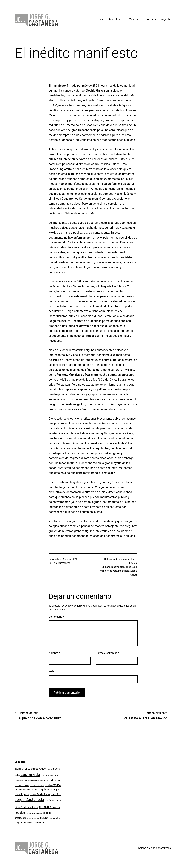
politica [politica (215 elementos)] (47, 813)
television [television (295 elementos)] (43, 818)
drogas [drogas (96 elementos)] (17, 785)
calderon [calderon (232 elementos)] (56, 769)
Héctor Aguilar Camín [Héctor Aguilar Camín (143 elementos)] (40, 794)
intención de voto (108, 571)
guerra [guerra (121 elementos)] (27, 794)
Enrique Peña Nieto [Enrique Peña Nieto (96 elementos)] (37, 785)
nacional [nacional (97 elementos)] (57, 807)
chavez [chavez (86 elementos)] (43, 775)
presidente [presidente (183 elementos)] (20, 818)
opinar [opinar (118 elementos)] (28, 813)
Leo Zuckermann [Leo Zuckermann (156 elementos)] (53, 800)
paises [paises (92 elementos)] (40, 813)
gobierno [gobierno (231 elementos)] (47, 790)
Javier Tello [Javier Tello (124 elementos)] (56, 794)
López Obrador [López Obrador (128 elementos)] (21, 807)
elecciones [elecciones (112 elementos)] (25, 785)
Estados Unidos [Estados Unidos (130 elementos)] (22, 790)
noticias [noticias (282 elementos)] (20, 813)
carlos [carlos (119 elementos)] (17, 775)
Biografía (166, 19)
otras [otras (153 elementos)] (34, 813)
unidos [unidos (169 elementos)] (23, 822)
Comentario (56, 617)
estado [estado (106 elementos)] (48, 785)
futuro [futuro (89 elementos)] (39, 790)
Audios (152, 19)
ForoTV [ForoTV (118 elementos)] (33, 790)
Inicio (101, 19)
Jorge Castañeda (62, 563)
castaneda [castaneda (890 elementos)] (30, 774)
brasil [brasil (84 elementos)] (49, 769)
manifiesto (124, 571)
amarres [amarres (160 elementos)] (26, 769)
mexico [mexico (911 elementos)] (46, 807)
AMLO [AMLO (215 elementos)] (43, 769)
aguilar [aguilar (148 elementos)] (18, 769)
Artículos (114, 19)
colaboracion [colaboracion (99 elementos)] (20, 781)
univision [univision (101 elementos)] (31, 823)
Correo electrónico (107, 653)
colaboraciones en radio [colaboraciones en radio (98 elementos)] (34, 781)
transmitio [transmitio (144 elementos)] (55, 818)
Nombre (54, 653)
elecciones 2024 (128, 567)
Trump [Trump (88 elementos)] (17, 823)
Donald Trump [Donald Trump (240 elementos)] (53, 781)
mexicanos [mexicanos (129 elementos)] (33, 807)
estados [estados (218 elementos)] (56, 785)
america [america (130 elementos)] (35, 769)
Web (51, 671)
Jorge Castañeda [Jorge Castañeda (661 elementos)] (29, 800)
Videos (133, 19)
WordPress (164, 848)
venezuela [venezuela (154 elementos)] (40, 823)
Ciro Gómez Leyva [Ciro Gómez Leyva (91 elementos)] (53, 775)
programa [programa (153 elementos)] (31, 818)
